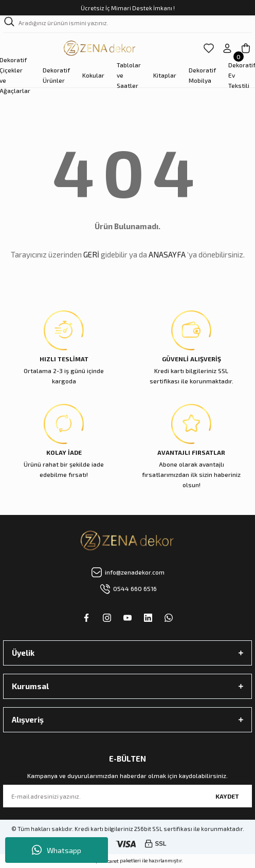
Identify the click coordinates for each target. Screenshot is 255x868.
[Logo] (100, 48)
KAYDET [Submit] (227, 796)
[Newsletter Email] (128, 796)
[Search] (128, 24)
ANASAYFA (167, 254)
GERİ (91, 254)
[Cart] (246, 48)
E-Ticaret (108, 861)
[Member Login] (227, 48)
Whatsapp (57, 850)
